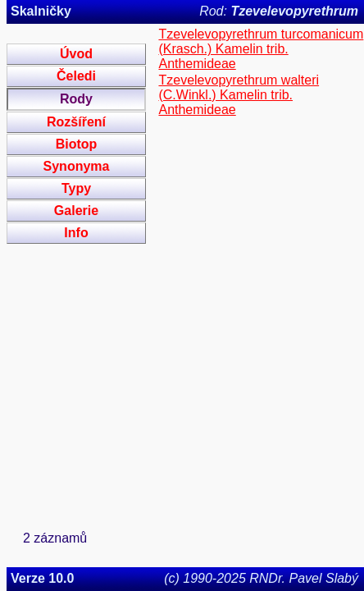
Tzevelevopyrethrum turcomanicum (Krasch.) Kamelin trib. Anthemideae (261, 49)
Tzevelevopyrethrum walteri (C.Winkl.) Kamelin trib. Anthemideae (239, 95)
